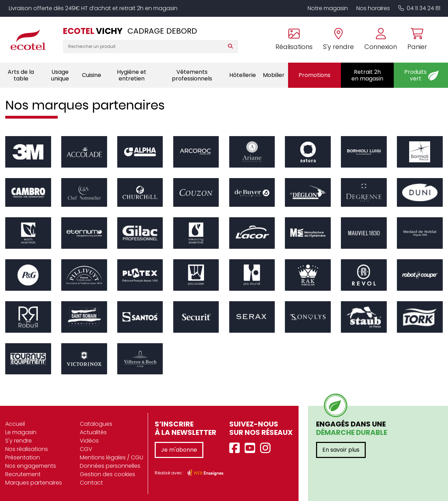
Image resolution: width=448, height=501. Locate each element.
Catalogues (96, 424)
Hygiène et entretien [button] (132, 75)
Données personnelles (110, 466)
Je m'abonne (179, 450)
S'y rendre (19, 441)
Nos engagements (31, 466)
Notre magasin (328, 8)
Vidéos (89, 441)
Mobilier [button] (274, 75)
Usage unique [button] (60, 75)
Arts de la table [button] (21, 75)
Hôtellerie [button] (243, 75)
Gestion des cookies (107, 474)
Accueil (15, 424)
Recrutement (23, 474)
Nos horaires (373, 8)
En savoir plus (341, 450)
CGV (86, 449)
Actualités (93, 432)
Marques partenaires (34, 483)
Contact (91, 483)
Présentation (23, 457)
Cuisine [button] (92, 75)
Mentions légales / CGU (111, 457)
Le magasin (21, 432)
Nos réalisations (27, 449)
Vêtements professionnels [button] (192, 75)
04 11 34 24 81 (419, 8)
